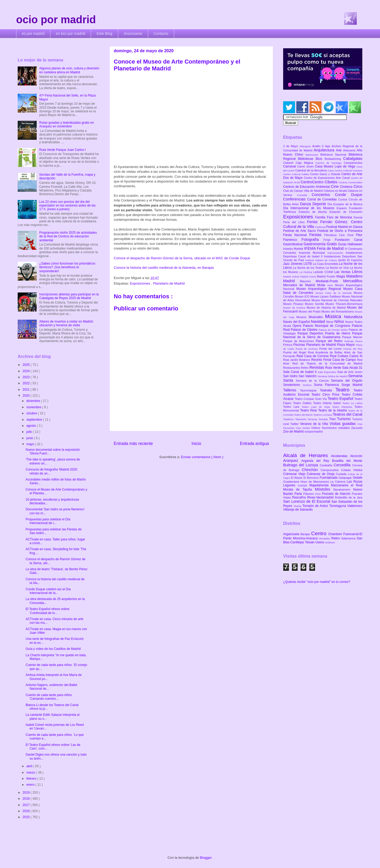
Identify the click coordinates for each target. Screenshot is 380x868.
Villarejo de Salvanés (298, 510)
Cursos (344, 199)
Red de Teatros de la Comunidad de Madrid (327, 363)
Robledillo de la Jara (349, 497)
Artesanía (350, 150)
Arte (340, 150)
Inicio (196, 443)
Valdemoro (355, 506)
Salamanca (349, 538)
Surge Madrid (352, 385)
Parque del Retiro (330, 341)
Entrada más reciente (133, 443)
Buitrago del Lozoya (301, 465)
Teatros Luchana (323, 415)
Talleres (292, 390)
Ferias (313, 222)
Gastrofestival (293, 244)
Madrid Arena (309, 277)
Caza (331, 171)
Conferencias (295, 199)
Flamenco (292, 240)
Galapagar (346, 478)
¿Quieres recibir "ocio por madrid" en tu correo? (317, 582)
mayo (31, 444)
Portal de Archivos (307, 349)
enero (31, 785)
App (328, 146)
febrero (32, 779)
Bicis (320, 159)
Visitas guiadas (343, 424)
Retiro (305, 368)
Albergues (306, 146)
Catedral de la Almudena (312, 170)
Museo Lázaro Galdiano (326, 296)
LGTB (308, 264)
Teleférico (289, 419)
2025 (27, 365)
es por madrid (33, 33)
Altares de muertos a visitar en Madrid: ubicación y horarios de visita (66, 323)
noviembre (34, 407)
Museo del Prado (310, 311)
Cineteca (347, 187)
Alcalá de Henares (307, 455)
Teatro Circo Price (326, 395)
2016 (27, 811)
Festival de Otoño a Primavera (340, 231)
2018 (27, 799)
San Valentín (308, 376)
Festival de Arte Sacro (300, 231)
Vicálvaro (330, 542)
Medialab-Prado (330, 281)
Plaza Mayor (346, 345)
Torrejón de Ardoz (316, 506)
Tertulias (324, 419)
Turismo (345, 419)
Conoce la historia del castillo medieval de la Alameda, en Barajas (164, 268)
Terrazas (313, 419)
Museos (302, 317)
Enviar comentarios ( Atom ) (202, 457)
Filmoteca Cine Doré (340, 235)
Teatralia (328, 390)
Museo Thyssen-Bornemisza (344, 304)
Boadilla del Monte (347, 461)
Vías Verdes (304, 428)
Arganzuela (292, 534)
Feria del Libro (295, 222)
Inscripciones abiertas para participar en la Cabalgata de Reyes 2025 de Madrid (69, 296)
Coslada (342, 474)
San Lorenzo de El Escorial (307, 501)
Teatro (345, 390)
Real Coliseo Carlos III (346, 356)
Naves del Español (297, 322)
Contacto (161, 33)
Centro (320, 533)
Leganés (290, 485)
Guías (343, 244)
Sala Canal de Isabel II (300, 372)
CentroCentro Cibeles (320, 182)
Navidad (318, 322)
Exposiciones (140, 283)
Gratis (332, 244)
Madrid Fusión (327, 276)
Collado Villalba (352, 470)
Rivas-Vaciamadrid (321, 497)
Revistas (317, 367)
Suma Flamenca (328, 385)
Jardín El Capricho (350, 260)
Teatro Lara (292, 407)
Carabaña (327, 465)
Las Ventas (343, 272)
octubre (32, 413)
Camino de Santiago (329, 163)
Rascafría (300, 497)
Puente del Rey (353, 349)
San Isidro (291, 376)
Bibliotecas (307, 159)
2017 (27, 805)
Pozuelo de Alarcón (337, 494)
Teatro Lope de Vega (317, 407)
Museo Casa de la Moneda (335, 293)
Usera (320, 542)
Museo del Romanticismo (338, 311)
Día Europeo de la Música (345, 204)
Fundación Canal (349, 240)
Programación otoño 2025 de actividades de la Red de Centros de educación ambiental (68, 236)
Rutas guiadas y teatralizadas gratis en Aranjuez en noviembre (67, 124)
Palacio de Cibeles (305, 330)
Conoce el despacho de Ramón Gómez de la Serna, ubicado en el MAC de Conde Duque (182, 258)
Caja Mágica (305, 163)
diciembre (34, 401)
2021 (27, 390)
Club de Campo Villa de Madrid (303, 191)
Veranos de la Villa (315, 424)
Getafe (358, 478)
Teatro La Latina (352, 403)
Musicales (317, 317)
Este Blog (104, 33)
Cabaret (289, 163)
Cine (335, 186)
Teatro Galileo (303, 403)
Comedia (304, 195)
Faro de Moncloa (340, 217)
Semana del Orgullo (347, 381)
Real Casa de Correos (313, 356)
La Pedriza (307, 272)
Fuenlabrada (329, 478)
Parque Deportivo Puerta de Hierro (325, 333)
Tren (333, 419)
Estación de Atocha (314, 212)
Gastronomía (315, 244)
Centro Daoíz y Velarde (326, 174)
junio (30, 438)
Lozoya (303, 485)
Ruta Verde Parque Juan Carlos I (63, 150)
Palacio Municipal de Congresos (327, 326)
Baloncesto (313, 155)
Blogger (206, 858)
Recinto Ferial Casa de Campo (334, 360)
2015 (27, 817)
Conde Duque (349, 195)
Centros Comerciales (350, 182)
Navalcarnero (343, 490)
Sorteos (308, 385)
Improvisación (337, 253)
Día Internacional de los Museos (310, 208)
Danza (306, 204)
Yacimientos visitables (336, 428)
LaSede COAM (324, 272)
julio (30, 432)
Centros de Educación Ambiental (307, 187)
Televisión (301, 419)
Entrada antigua (254, 443)
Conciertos (323, 195)
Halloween (355, 244)
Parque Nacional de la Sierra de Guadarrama (323, 335)
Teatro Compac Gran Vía (311, 399)
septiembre (35, 420)
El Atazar (297, 478)
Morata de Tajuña (299, 490)
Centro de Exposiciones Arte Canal (327, 178)
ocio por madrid (56, 20)
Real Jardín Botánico (297, 360)
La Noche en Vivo (338, 268)
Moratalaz (325, 538)
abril (30, 766)
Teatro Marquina (343, 407)
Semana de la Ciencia (313, 381)
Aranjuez (292, 461)
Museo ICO (303, 296)
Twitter (295, 424)
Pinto (319, 494)
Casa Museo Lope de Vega (336, 166)
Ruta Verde (334, 368)
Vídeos (316, 428)
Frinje (329, 240)
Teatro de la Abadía (333, 410)
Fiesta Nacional (296, 235)
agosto (32, 426)
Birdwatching (334, 159)
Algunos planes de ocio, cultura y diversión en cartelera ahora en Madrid (69, 70)
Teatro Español (341, 399)
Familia (321, 217)
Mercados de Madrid (300, 285)
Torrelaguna (338, 506)
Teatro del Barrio (304, 415)
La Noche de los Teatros (309, 268)
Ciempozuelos (331, 470)
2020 (27, 396)
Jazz (287, 264)
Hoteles (288, 249)
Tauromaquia (310, 390)
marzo (31, 773)
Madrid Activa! (292, 277)
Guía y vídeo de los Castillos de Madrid (53, 649)
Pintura (288, 345)
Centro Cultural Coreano (348, 171)
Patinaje (350, 341)
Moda (322, 285)
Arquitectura (325, 150)
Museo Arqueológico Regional (320, 289)
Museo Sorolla (315, 304)
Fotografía (312, 239)
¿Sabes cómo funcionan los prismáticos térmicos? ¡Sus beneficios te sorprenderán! (67, 267)
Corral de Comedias (323, 199)
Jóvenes (297, 264)
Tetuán (310, 542)
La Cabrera (339, 482)
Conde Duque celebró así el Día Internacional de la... (48, 591)
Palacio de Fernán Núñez (334, 330)
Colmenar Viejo (295, 474)
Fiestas (317, 235)
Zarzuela (357, 428)
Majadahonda (320, 485)
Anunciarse (133, 33)
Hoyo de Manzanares (315, 482)
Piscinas (300, 345)
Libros (357, 272)
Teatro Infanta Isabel (328, 403)
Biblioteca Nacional (334, 155)
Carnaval (290, 166)
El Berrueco (312, 478)
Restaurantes (292, 368)
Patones (309, 494)
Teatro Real (309, 410)
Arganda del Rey (317, 461)
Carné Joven (306, 166)
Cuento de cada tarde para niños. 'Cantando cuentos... (49, 697)
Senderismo (293, 385)
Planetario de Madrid (169, 283)
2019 (27, 793)
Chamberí (336, 534)
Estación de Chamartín (346, 212)
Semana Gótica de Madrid (333, 376)
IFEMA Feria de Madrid (325, 248)
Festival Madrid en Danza (344, 227)
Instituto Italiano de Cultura (322, 260)
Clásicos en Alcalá (336, 191)
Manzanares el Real (347, 485)
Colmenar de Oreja (321, 474)
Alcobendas (340, 456)
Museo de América (295, 308)
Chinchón (311, 470)
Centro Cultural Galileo (297, 174)
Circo (358, 186)
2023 (27, 377)
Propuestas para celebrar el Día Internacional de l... (48, 521)
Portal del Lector (331, 349)
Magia (341, 276)
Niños (340, 322)
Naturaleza (353, 317)
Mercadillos (353, 281)
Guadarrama (292, 482)
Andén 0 (319, 146)
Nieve (330, 322)
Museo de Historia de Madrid (327, 308)
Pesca (359, 341)
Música (335, 316)
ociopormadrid (313, 431)
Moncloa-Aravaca (306, 538)
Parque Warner (352, 337)
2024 (27, 371)
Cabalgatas (353, 159)
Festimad (321, 227)
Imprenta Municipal (313, 253)
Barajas (306, 534)
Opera (298, 326)
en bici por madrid (71, 33)
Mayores (308, 281)
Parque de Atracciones (299, 341)
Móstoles (324, 489)
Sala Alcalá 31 (352, 368)
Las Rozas (355, 482)
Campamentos (353, 163)
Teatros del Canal (348, 414)
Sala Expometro (327, 372)
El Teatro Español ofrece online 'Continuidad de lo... (47, 611)
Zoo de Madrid (294, 431)
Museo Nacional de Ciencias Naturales (337, 300)
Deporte (320, 204)
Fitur (359, 235)
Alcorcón (356, 456)
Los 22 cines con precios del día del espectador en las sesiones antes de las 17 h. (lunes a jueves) (67, 206)
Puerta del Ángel (296, 352)
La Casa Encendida (326, 264)
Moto (331, 285)
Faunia (358, 217)
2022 (27, 383)
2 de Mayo (291, 146)
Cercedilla (343, 465)
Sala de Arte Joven (350, 372)
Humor (299, 249)
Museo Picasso (294, 304)
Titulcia (298, 506)
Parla (299, 494)
